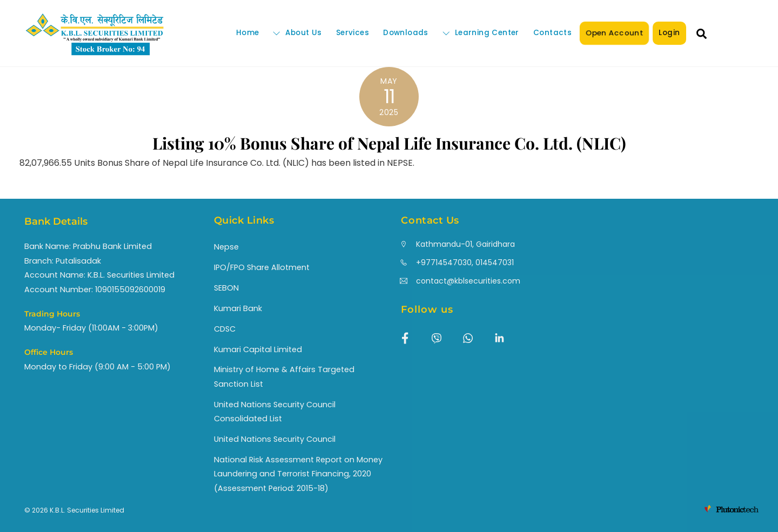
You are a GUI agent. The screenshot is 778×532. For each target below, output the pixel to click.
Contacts (552, 33)
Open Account (614, 33)
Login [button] (669, 33)
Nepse (226, 247)
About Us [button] (297, 33)
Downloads (406, 33)
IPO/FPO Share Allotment (262, 267)
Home (248, 33)
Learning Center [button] (481, 33)
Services (353, 33)
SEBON (226, 288)
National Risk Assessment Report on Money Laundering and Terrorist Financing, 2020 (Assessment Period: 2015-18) (298, 474)
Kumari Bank (238, 308)
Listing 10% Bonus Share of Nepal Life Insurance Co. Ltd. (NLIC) (389, 143)
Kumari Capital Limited (258, 349)
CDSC (225, 329)
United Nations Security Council (275, 439)
